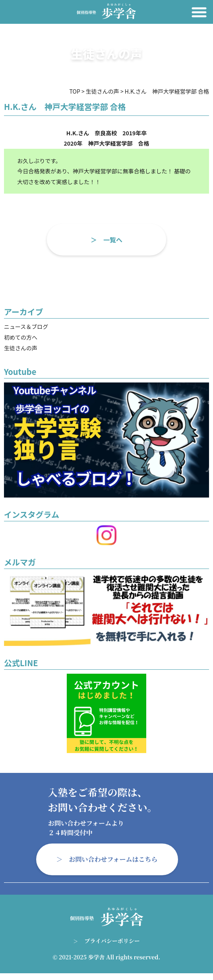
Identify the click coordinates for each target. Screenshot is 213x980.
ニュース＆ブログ (26, 327)
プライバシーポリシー (112, 941)
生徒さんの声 (21, 348)
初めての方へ (21, 337)
